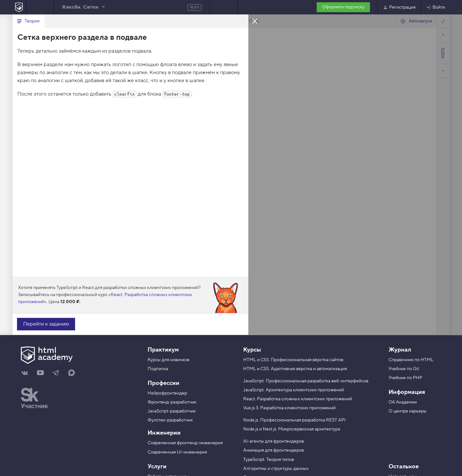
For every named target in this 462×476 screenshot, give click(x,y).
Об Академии (403, 402)
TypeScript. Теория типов (269, 460)
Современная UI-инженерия (177, 452)
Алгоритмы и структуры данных (276, 469)
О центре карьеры (408, 411)
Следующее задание (224, 7)
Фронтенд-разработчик (172, 402)
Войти (436, 7)
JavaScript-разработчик (172, 411)
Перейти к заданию (46, 324)
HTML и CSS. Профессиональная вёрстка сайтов (293, 360)
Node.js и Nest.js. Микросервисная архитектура (292, 429)
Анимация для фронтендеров (274, 450)
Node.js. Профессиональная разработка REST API (294, 420)
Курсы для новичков (168, 360)
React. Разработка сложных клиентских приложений (298, 399)
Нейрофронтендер (167, 393)
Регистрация (399, 7)
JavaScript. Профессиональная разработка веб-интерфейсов (306, 381)
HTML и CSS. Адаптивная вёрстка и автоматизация (295, 369)
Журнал (400, 350)
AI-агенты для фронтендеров (274, 441)
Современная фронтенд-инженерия (185, 443)
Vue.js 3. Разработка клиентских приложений (289, 408)
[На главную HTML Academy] (19, 7)
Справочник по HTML (411, 360)
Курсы (252, 350)
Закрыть (255, 21)
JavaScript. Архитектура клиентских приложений (294, 390)
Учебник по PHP (405, 378)
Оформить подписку (343, 7)
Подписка (158, 369)
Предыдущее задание (40, 7)
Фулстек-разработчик (170, 420)
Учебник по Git (404, 369)
